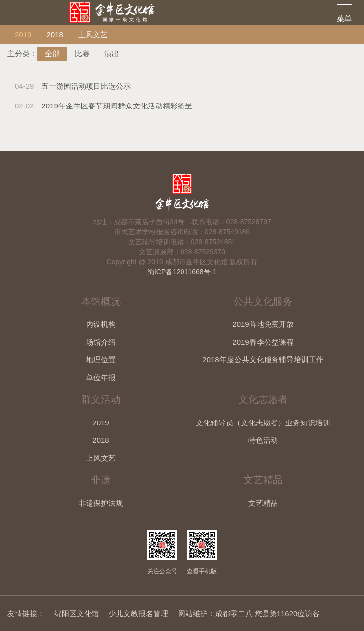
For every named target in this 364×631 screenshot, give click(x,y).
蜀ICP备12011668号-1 (182, 272)
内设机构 (101, 324)
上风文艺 (93, 35)
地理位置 (101, 360)
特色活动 (263, 440)
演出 (112, 53)
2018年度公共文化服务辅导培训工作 (263, 360)
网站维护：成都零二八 (215, 613)
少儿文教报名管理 (138, 613)
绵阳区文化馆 (77, 613)
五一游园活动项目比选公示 (73, 86)
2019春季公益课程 (263, 342)
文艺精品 (263, 503)
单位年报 (101, 377)
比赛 (82, 53)
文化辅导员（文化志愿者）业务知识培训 (263, 423)
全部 (52, 53)
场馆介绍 (101, 342)
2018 (54, 35)
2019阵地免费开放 (263, 324)
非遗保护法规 (101, 503)
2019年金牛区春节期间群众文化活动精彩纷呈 (104, 106)
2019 (23, 35)
